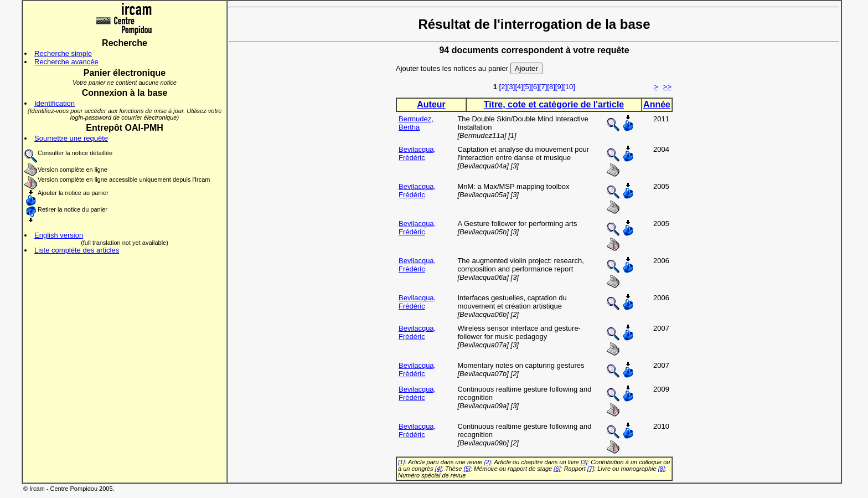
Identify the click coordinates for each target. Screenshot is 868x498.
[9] (559, 87)
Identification (55, 103)
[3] (511, 87)
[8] (551, 87)
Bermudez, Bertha (416, 123)
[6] (535, 87)
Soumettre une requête (71, 138)
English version (59, 235)
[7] (543, 87)
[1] (401, 462)
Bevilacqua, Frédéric (417, 153)
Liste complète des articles (77, 250)
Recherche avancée (66, 62)
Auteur (431, 104)
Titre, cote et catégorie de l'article (554, 104)
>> (667, 87)
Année (657, 104)
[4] (519, 87)
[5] (527, 87)
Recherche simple (63, 53)
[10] (569, 87)
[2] (503, 87)
